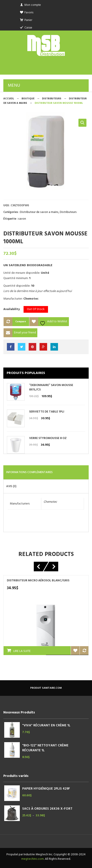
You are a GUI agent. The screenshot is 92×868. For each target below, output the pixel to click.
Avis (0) (11, 486)
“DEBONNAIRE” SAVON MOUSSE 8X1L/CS (51, 388)
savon (22, 219)
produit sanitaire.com (46, 688)
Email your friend (25, 333)
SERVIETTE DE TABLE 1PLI (47, 412)
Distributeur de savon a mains (39, 212)
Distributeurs (52, 99)
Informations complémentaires (29, 472)
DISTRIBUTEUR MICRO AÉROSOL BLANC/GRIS (38, 581)
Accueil (9, 99)
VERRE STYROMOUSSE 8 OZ (48, 438)
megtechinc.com (33, 859)
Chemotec (50, 502)
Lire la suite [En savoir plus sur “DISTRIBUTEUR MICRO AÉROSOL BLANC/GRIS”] (22, 651)
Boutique (28, 99)
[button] (82, 123)
